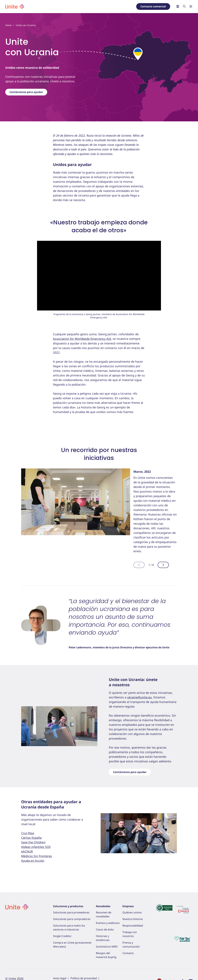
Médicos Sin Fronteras (37, 856)
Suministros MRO (107, 947)
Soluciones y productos (68, 906)
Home (8, 25)
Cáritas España (31, 838)
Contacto (128, 953)
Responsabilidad (133, 926)
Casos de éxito (105, 929)
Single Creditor (62, 936)
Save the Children (33, 842)
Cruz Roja (28, 833)
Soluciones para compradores (72, 919)
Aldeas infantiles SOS (36, 847)
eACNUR (27, 851)
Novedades (103, 906)
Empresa (128, 906)
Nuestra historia (133, 919)
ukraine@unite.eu (139, 697)
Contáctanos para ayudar (26, 92)
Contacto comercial (153, 6)
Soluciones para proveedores (71, 912)
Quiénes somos (132, 912)
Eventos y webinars (108, 923)
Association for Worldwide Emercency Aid (82, 339)
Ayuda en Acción (33, 861)
